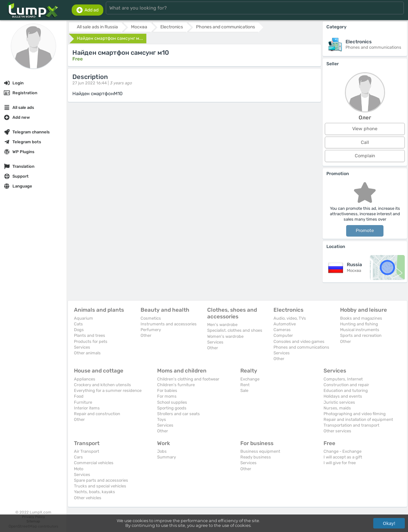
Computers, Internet (343, 379)
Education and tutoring (346, 390)
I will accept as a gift (343, 457)
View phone (365, 129)
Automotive (285, 324)
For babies (167, 390)
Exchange (250, 379)
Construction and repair (346, 385)
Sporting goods (172, 408)
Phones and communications (301, 347)
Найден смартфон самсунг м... (110, 38)
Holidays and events (343, 396)
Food (79, 396)
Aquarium (84, 318)
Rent (245, 385)
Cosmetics (151, 318)
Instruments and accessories (169, 324)
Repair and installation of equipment (358, 419)
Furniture (83, 402)
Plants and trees (90, 335)
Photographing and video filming (355, 414)
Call (365, 142)
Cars (78, 457)
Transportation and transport (351, 425)
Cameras (282, 330)
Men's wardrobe (222, 325)
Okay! (389, 523)
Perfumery (151, 330)
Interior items (87, 408)
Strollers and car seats (178, 414)
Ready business (256, 457)
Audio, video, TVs (290, 318)
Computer (283, 335)
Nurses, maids (337, 408)
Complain (365, 156)
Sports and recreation (361, 335)
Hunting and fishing (359, 324)
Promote (365, 231)
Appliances (85, 379)
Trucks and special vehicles (100, 486)
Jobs (162, 451)
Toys (162, 419)
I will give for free (340, 463)
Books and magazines (361, 318)
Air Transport (87, 451)
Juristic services (339, 402)
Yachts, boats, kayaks (95, 492)
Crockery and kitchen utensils (102, 385)
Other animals (87, 353)
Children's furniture (176, 385)
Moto (79, 469)
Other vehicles (88, 498)
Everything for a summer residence (108, 390)
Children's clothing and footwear (188, 379)
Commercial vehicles (94, 463)
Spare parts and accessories (101, 480)
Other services (337, 431)
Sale (244, 390)
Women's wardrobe (225, 336)
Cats (78, 324)
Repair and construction (97, 414)
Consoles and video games (299, 341)
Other (146, 335)
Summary (167, 457)
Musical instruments (360, 330)
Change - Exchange (342, 451)
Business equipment (260, 451)
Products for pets (91, 341)
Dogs (79, 330)
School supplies (172, 402)
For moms (167, 396)
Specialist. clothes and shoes (235, 330)
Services (82, 347)
